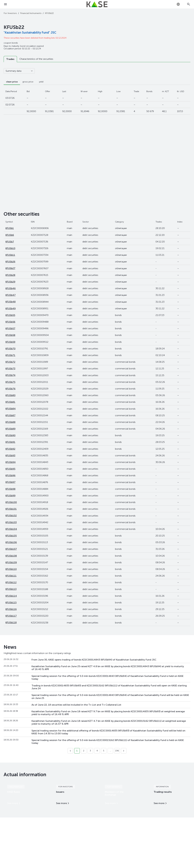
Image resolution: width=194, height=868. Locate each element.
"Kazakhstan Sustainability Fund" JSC (30, 33)
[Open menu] (5, 4)
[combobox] (178, 4)
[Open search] (189, 4)
